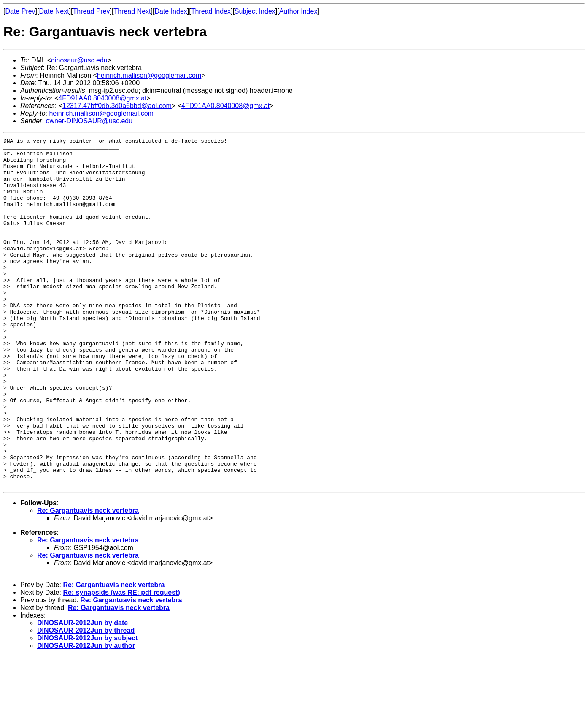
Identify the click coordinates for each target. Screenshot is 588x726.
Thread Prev (92, 11)
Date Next (54, 11)
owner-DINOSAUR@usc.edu (89, 121)
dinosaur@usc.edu (79, 60)
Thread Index (211, 11)
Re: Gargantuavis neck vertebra (88, 580)
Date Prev (20, 11)
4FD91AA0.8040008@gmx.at (102, 98)
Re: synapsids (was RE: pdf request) (121, 662)
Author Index (298, 11)
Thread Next (132, 11)
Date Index (171, 11)
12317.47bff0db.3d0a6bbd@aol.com (117, 106)
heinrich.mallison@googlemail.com (149, 75)
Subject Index (255, 11)
